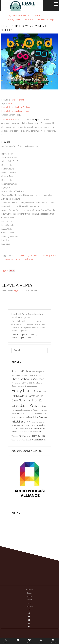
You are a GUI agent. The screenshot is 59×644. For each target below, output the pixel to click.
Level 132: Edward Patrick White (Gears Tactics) (23, 16)
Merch (29, 603)
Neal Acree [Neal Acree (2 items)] (19, 425)
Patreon (30, 607)
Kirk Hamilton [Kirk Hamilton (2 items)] (37, 414)
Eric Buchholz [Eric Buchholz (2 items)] (41, 392)
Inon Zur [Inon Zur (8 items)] (38, 400)
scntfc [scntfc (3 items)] (14, 432)
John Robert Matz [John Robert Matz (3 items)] (36, 410)
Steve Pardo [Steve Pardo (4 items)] (36, 432)
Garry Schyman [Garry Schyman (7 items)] (21, 400)
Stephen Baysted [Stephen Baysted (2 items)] (23, 432)
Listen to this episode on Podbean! (16, 107)
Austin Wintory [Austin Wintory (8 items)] (22, 371)
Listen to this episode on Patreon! (16, 111)
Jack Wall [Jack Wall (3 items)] (16, 406)
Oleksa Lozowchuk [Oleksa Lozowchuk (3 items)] (32, 425)
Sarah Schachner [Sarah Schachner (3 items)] (38, 428)
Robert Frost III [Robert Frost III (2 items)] (25, 429)
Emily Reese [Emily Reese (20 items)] (23, 391)
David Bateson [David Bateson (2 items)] (38, 383)
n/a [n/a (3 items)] (13, 425)
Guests (30, 593)
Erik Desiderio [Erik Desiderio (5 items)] (19, 396)
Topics (29, 596)
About (30, 600)
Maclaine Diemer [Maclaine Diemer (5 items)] (38, 417)
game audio (33, 256)
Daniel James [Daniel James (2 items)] (16, 383)
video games (31, 259)
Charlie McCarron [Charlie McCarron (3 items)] (36, 375)
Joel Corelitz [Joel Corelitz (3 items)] (22, 410)
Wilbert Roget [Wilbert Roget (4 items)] (38, 440)
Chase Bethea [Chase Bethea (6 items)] (20, 379)
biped (21, 256)
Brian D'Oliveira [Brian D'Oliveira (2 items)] (23, 375)
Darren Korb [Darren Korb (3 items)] (27, 383)
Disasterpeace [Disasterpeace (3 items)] (31, 386)
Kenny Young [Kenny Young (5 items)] (24, 413)
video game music (13, 259)
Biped (10, 103)
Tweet (5, 271)
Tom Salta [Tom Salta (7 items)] (38, 436)
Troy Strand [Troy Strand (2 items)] (27, 440)
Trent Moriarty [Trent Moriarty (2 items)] (17, 440)
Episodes (30, 590)
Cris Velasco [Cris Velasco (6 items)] (37, 379)
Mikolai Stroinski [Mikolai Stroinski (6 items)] (21, 422)
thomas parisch (49, 256)
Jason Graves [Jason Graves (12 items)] (31, 406)
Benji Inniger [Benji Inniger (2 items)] (37, 372)
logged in (17, 290)
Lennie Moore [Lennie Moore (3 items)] (22, 417)
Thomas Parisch (17, 100)
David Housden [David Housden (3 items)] (18, 386)
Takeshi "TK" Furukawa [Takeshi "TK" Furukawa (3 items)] (21, 436)
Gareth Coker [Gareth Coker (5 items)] (35, 396)
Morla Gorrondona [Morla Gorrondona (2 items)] (37, 422)
